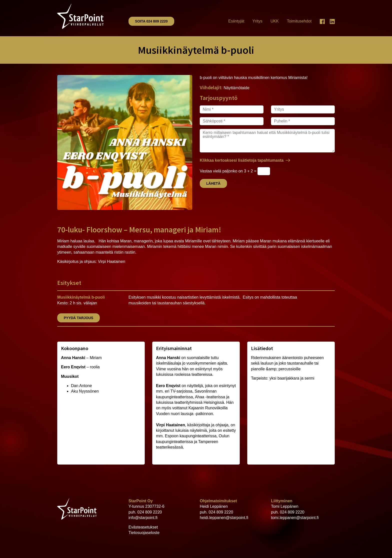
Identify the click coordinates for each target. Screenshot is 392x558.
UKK (275, 21)
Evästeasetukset (143, 527)
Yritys (257, 21)
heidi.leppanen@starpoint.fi (224, 518)
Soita (151, 21)
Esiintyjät (236, 21)
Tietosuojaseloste (144, 533)
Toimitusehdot (299, 21)
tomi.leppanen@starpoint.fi (295, 518)
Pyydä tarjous (78, 318)
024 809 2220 (150, 512)
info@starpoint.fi (143, 518)
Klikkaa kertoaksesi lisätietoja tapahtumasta (242, 160)
